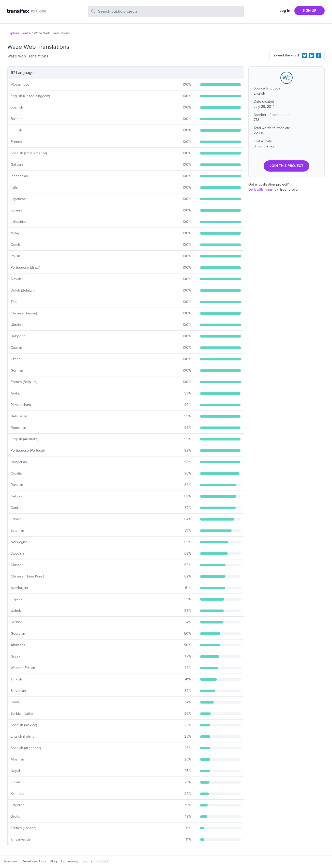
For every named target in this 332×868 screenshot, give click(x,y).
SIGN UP (310, 11)
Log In (285, 11)
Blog (53, 861)
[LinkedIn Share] (312, 55)
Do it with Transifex (263, 189)
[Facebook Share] (319, 55)
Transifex (10, 861)
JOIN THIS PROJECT (286, 166)
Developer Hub (34, 861)
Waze (27, 33)
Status (87, 861)
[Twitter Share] (305, 55)
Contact (102, 861)
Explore (13, 33)
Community (70, 861)
